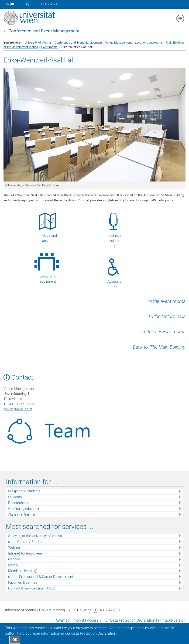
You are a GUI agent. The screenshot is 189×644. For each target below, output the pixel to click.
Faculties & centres (23, 582)
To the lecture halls (167, 316)
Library (13, 565)
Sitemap (63, 620)
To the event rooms (166, 301)
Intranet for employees (25, 553)
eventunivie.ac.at (18, 409)
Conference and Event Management (44, 31)
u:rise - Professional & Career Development (41, 577)
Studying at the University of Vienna (35, 536)
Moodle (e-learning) (23, 571)
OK (15, 640)
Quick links (49, 4)
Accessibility (97, 620)
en (9, 4)
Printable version (172, 620)
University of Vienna (38, 43)
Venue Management (118, 43)
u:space (14, 559)
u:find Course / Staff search (29, 542)
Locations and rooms (149, 43)
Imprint (78, 620)
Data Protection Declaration (133, 620)
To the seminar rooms (163, 332)
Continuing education (24, 509)
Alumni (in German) (23, 514)
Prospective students (24, 491)
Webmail (15, 548)
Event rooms (49, 47)
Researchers (18, 503)
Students (15, 497)
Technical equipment (115, 241)
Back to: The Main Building (159, 347)
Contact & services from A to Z (32, 588)
